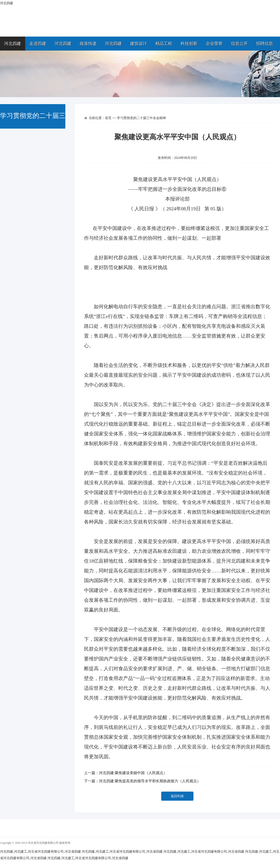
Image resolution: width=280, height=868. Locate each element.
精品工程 (164, 44)
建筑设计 (139, 44)
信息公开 (239, 44)
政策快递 (88, 44)
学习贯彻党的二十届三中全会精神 (141, 118)
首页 (108, 118)
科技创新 (189, 44)
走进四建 (38, 44)
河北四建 (13, 44)
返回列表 (177, 796)
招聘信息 (265, 44)
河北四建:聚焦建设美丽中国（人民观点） (133, 773)
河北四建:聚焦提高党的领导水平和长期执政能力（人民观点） (150, 781)
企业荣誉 (214, 44)
